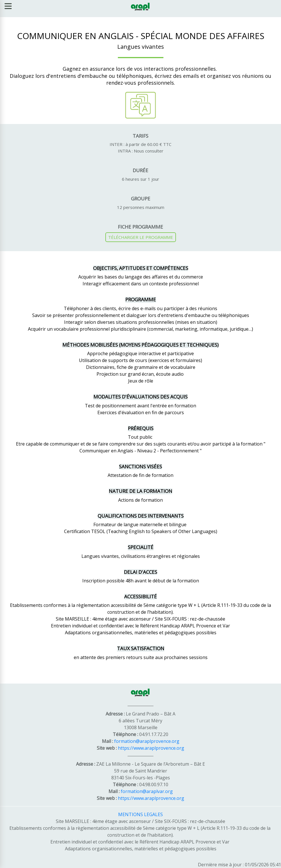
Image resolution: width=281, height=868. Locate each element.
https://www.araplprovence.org (151, 748)
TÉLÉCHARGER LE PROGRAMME (141, 237)
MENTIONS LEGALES (140, 814)
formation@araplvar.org (147, 791)
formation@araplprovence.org (147, 741)
